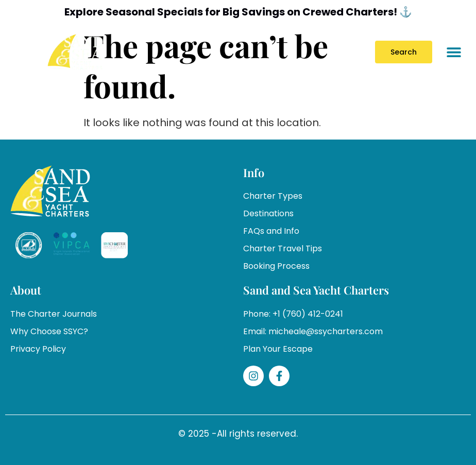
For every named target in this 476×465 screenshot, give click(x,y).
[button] (454, 52)
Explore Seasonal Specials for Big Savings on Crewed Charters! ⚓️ (238, 12)
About (26, 290)
